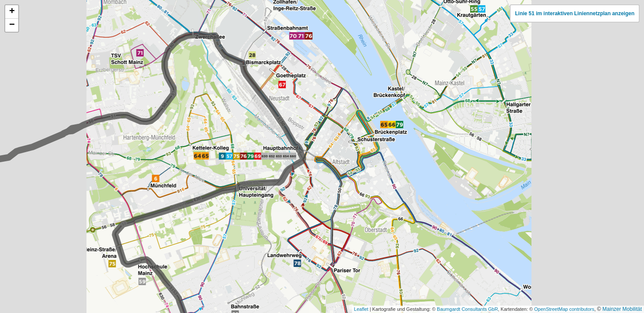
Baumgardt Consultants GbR (467, 309)
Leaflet (361, 309)
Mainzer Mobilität (622, 309)
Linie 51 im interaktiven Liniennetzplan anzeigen (575, 13)
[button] (12, 12)
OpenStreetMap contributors (564, 309)
